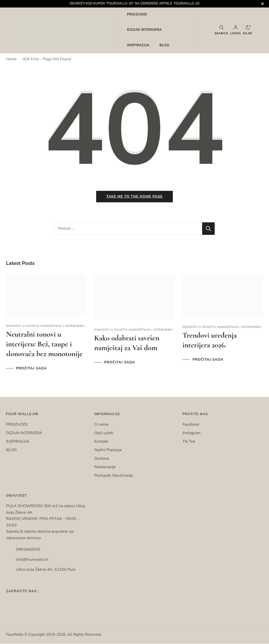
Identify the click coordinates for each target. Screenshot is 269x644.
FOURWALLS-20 (187, 4)
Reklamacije (105, 467)
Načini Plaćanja (108, 450)
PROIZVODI (137, 15)
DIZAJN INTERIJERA (144, 30)
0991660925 (28, 549)
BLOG (165, 45)
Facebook (191, 424)
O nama (101, 424)
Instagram (191, 433)
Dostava (102, 458)
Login (236, 30)
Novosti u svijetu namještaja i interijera (45, 326)
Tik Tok (189, 441)
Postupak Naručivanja (114, 475)
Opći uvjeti (104, 433)
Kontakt (101, 441)
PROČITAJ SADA (31, 368)
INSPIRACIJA (138, 45)
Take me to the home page (134, 197)
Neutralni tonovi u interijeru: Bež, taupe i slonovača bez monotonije (44, 344)
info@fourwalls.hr (32, 559)
